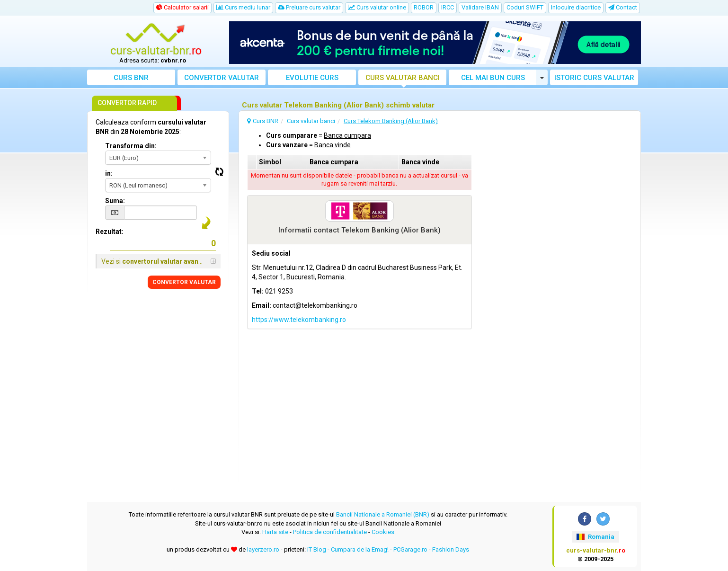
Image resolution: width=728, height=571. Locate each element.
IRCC (448, 7)
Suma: (115, 201)
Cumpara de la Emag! (360, 549)
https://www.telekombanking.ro (299, 320)
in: (109, 173)
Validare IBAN (480, 7)
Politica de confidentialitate (330, 532)
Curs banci (403, 78)
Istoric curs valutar (594, 78)
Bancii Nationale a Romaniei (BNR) (383, 514)
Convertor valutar (222, 78)
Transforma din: (131, 146)
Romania (595, 537)
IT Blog (317, 549)
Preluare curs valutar (309, 7)
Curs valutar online (377, 7)
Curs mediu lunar (243, 7)
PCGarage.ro (410, 549)
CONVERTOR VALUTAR (184, 282)
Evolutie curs (312, 78)
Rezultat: (110, 232)
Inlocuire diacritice (576, 7)
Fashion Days (451, 549)
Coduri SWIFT (525, 7)
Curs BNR (131, 78)
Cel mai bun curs (493, 78)
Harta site (275, 532)
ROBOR (424, 7)
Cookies (383, 532)
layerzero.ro (263, 549)
